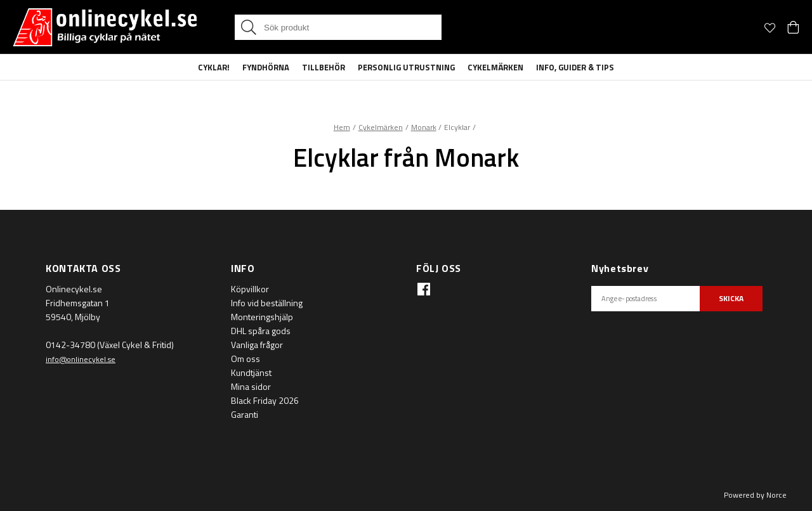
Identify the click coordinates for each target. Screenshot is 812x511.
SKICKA (731, 298)
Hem (342, 127)
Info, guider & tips (575, 67)
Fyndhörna (266, 67)
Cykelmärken (495, 67)
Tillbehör (324, 67)
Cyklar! (214, 67)
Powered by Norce (755, 495)
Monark (424, 127)
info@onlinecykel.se (81, 359)
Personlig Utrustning (406, 67)
